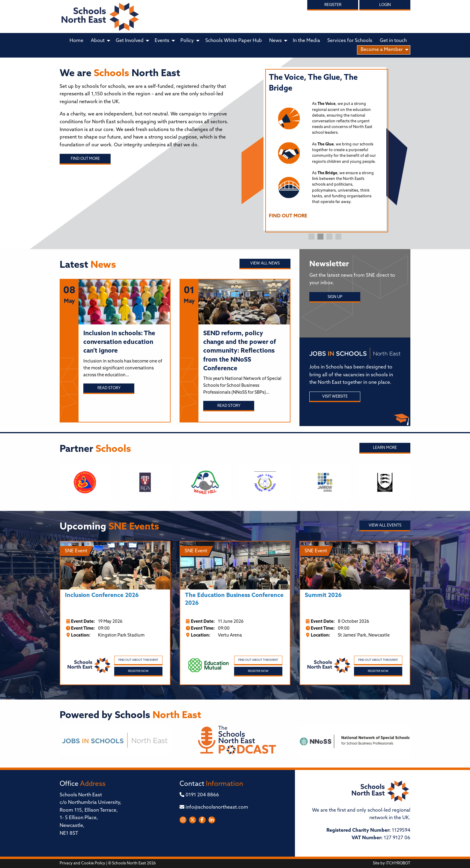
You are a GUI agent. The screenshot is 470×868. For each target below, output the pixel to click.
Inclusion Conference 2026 (102, 596)
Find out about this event (138, 660)
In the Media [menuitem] (306, 41)
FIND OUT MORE (288, 216)
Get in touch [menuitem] (393, 41)
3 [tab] (329, 237)
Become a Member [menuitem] (382, 50)
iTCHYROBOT (398, 863)
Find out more (85, 159)
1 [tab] (311, 237)
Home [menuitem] (76, 41)
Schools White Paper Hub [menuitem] (234, 41)
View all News (265, 263)
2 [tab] (320, 237)
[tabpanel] (325, 149)
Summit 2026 (323, 596)
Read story (109, 388)
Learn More (385, 448)
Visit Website (335, 397)
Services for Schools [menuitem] (350, 41)
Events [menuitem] (162, 41)
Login (385, 5)
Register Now (138, 671)
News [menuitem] (275, 41)
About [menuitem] (98, 41)
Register (333, 5)
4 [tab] (338, 237)
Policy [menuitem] (187, 41)
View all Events (385, 525)
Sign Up (335, 297)
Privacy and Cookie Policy (82, 863)
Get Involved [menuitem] (130, 41)
